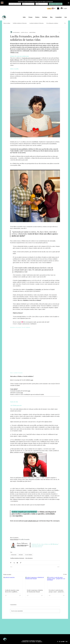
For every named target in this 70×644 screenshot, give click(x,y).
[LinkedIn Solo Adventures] (61, 642)
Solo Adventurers (29, 558)
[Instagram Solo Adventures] (59, 642)
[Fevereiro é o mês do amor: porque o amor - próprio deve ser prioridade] (57, 582)
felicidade (21, 555)
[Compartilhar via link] (21, 563)
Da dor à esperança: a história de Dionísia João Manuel (35, 591)
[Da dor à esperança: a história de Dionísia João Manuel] (35, 582)
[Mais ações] (59, 32)
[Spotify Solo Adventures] (67, 642)
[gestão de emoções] (13, 582)
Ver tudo (65, 574)
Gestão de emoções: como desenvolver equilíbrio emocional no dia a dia (12, 591)
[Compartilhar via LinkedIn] (17, 563)
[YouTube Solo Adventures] (63, 642)
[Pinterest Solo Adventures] (65, 642)
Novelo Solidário (29, 555)
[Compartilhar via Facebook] (11, 563)
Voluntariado (14, 555)
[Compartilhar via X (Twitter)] (14, 563)
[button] (49, 9)
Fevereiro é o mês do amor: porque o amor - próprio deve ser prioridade (57, 591)
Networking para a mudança (52, 23)
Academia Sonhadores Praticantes (36, 23)
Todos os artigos (7, 23)
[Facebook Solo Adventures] (58, 642)
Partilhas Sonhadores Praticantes (20, 23)
